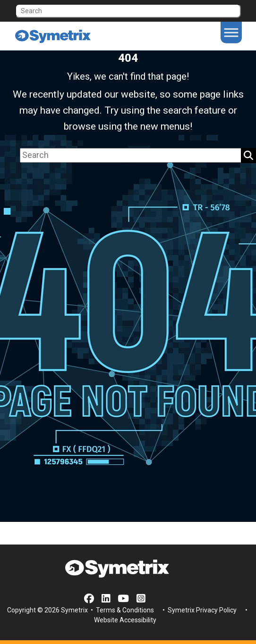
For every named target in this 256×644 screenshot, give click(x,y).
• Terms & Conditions (122, 610)
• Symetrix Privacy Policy (199, 610)
